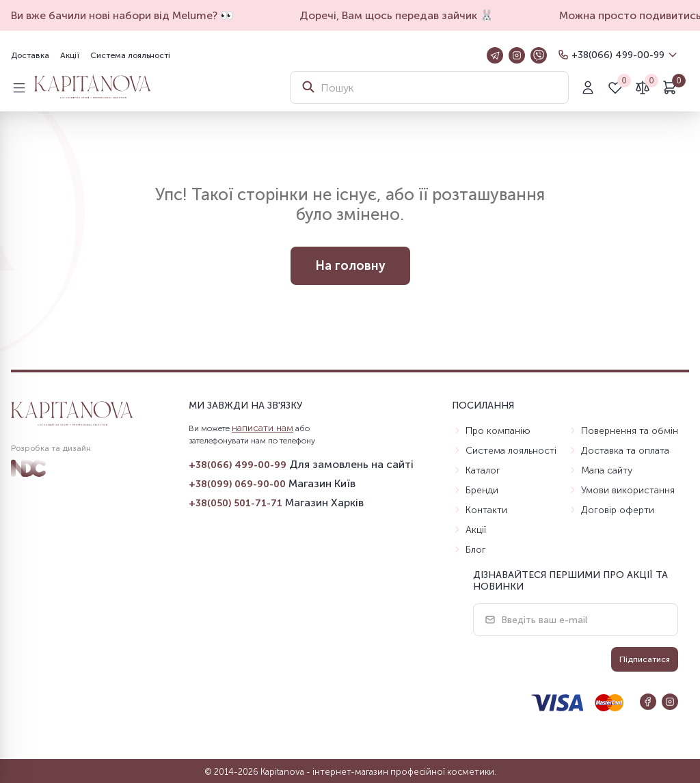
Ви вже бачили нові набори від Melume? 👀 (132, 15)
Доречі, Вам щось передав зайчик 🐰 (406, 15)
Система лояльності (130, 55)
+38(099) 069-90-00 (237, 484)
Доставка (30, 55)
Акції (70, 55)
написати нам (262, 428)
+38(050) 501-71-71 (235, 503)
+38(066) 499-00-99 (618, 55)
